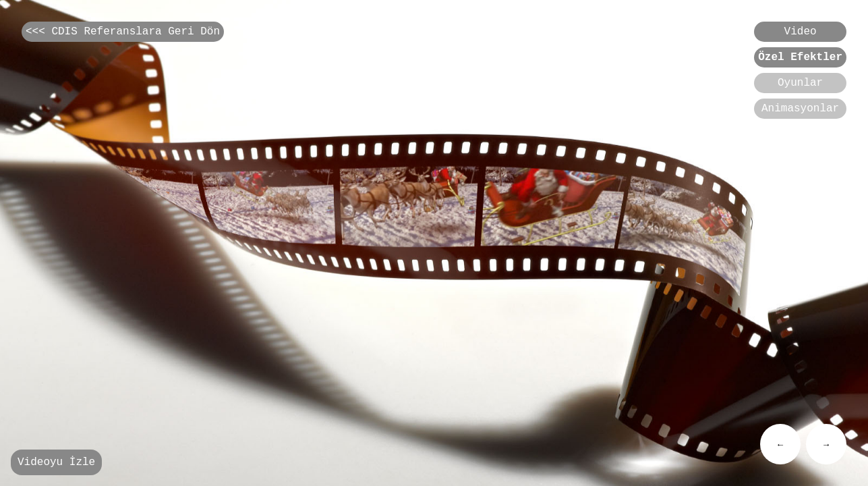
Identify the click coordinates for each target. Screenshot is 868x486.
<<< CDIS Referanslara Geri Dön (123, 33)
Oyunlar (800, 90)
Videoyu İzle (56, 461)
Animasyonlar (800, 118)
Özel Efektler (800, 61)
